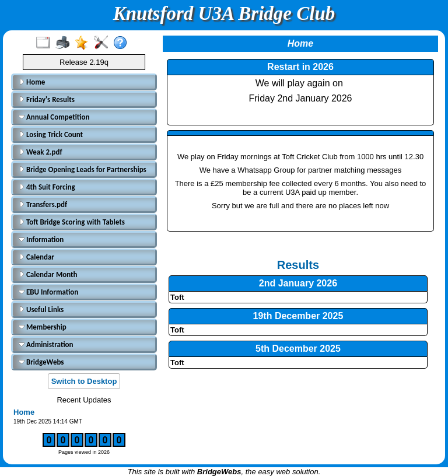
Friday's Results (47, 99)
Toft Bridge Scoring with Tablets (72, 222)
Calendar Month (48, 274)
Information (41, 239)
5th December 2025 (298, 349)
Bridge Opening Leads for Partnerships (83, 169)
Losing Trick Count (51, 134)
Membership (43, 327)
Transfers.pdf (43, 204)
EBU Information (48, 292)
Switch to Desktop (84, 381)
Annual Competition (54, 117)
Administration (46, 344)
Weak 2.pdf (41, 152)
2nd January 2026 (298, 283)
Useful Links (41, 309)
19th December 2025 (298, 316)
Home (32, 82)
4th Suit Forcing (47, 187)
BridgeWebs (41, 362)
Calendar (36, 257)
